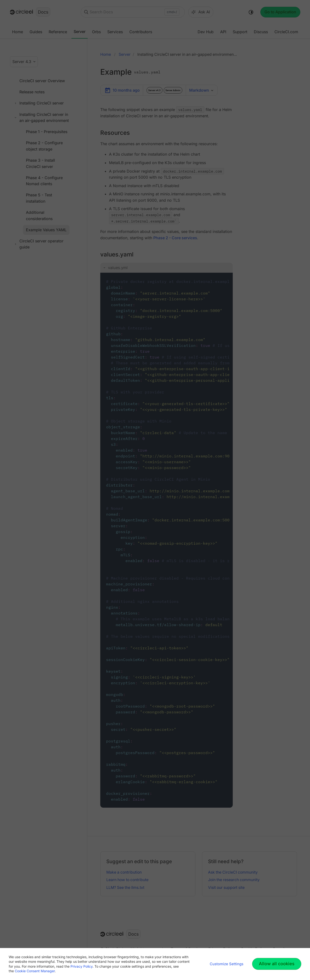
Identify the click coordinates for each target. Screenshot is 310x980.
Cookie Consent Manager (35, 971)
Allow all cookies (277, 964)
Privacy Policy (81, 966)
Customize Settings (227, 964)
